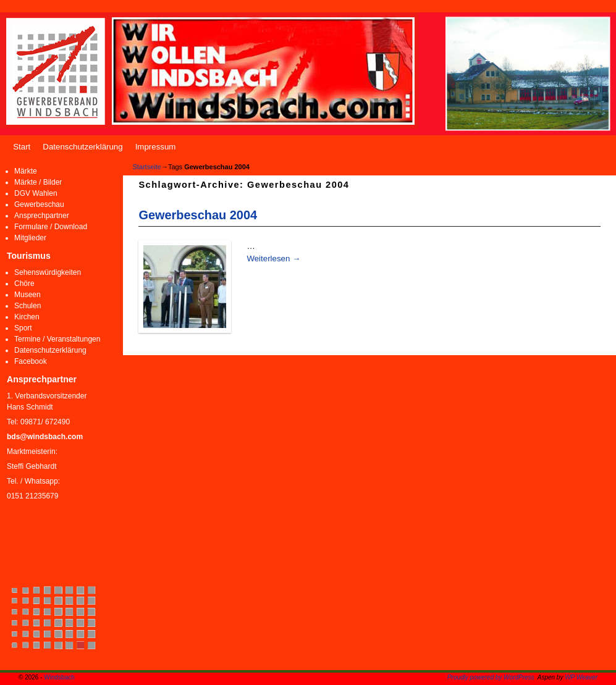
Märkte (26, 171)
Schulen (27, 306)
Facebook (31, 361)
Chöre (24, 284)
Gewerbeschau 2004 (198, 215)
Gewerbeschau (39, 204)
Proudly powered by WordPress (491, 677)
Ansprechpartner (42, 216)
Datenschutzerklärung (82, 147)
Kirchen (27, 317)
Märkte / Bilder (38, 182)
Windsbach (59, 677)
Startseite (146, 167)
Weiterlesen (273, 258)
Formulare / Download (51, 227)
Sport (23, 328)
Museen (27, 295)
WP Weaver (581, 677)
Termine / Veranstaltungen (57, 339)
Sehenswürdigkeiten (48, 272)
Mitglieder (30, 238)
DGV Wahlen (36, 193)
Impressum (156, 147)
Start (22, 147)
